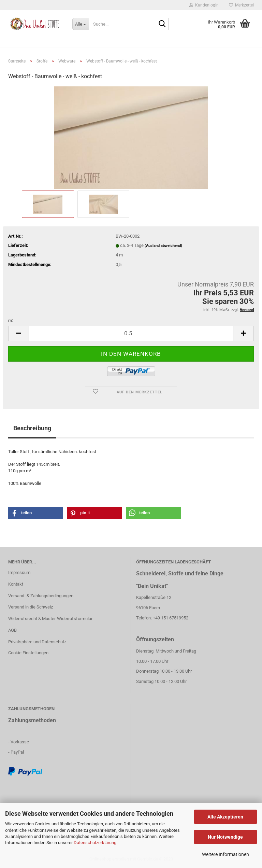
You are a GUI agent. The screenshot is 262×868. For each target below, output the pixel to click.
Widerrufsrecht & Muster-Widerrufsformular (50, 619)
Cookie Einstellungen (28, 653)
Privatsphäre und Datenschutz (37, 642)
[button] (35, 513)
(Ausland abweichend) (163, 246)
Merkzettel (241, 5)
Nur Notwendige (225, 837)
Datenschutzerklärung (95, 843)
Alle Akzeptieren (225, 817)
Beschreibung (32, 428)
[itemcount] (131, 333)
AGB (12, 630)
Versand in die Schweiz (31, 607)
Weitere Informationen (225, 854)
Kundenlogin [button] (204, 5)
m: (11, 320)
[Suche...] (81, 24)
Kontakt (16, 584)
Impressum (19, 572)
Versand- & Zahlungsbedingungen (41, 596)
